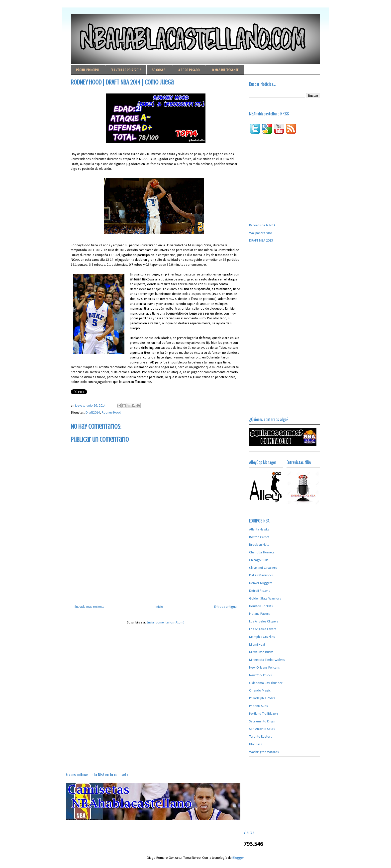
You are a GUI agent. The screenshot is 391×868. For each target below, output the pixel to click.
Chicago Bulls (259, 560)
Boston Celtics (259, 537)
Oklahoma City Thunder (266, 683)
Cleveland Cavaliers (263, 568)
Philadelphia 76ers (262, 698)
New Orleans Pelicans (264, 668)
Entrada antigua (225, 607)
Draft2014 (93, 413)
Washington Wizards (264, 752)
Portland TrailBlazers (264, 714)
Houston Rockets (261, 606)
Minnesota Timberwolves (267, 660)
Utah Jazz (256, 744)
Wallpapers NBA (261, 233)
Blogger (238, 858)
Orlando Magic (260, 691)
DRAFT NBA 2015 (261, 241)
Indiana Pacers (259, 614)
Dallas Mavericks (261, 575)
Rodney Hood (111, 413)
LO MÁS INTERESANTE (225, 70)
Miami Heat (257, 645)
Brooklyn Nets (259, 545)
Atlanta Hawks (259, 530)
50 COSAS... (160, 70)
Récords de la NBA (262, 225)
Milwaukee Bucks (261, 652)
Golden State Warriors (265, 599)
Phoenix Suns (258, 706)
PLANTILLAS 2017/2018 (126, 70)
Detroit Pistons (260, 591)
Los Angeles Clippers (264, 622)
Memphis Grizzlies (262, 637)
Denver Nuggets (261, 583)
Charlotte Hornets (262, 553)
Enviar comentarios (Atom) (165, 623)
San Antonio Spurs (262, 729)
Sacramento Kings (262, 722)
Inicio (159, 607)
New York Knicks (260, 675)
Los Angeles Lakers (263, 629)
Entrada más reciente (90, 607)
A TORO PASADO (189, 70)
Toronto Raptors (261, 737)
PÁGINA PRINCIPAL (88, 70)
